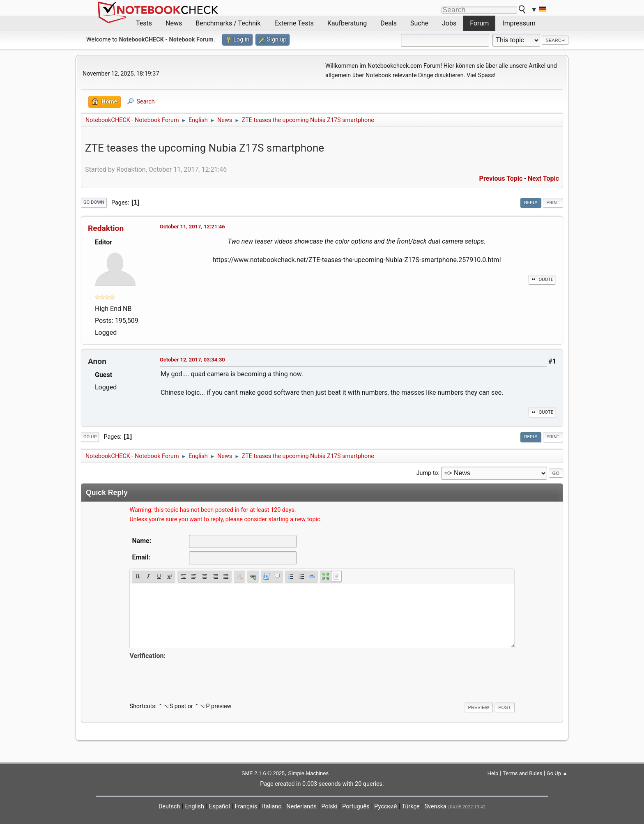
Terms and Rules (522, 773)
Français (246, 807)
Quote (542, 280)
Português (356, 807)
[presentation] (192, 677)
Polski (330, 807)
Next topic (543, 178)
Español (220, 807)
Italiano (272, 807)
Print (553, 203)
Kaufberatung (347, 23)
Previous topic (501, 178)
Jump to (427, 473)
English (194, 807)
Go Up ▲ (557, 773)
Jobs (449, 23)
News (174, 23)
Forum (479, 23)
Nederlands (301, 807)
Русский (385, 807)
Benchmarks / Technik (228, 23)
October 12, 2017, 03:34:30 (192, 360)
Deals (389, 23)
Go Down (94, 202)
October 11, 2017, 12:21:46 (192, 227)
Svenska (435, 807)
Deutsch (169, 807)
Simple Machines (308, 773)
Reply (531, 203)
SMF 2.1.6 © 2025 (263, 773)
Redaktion (106, 228)
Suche (419, 23)
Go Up (90, 437)
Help (493, 773)
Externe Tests (294, 23)
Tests (144, 23)
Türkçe (411, 807)
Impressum (519, 23)
